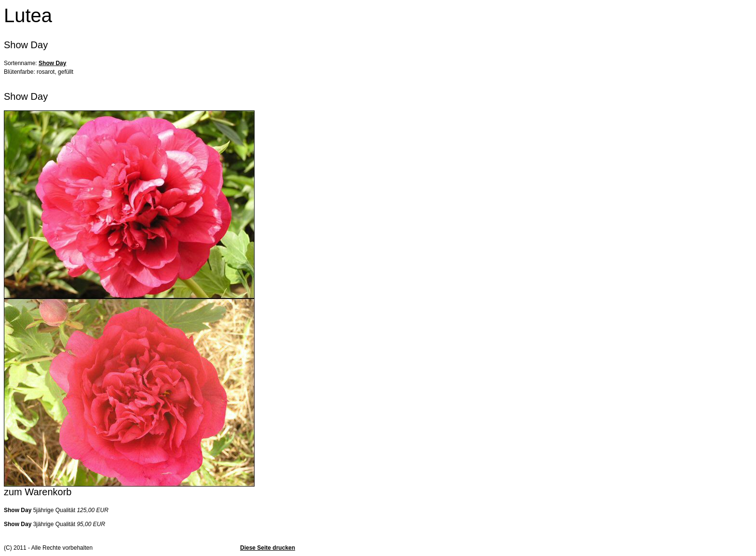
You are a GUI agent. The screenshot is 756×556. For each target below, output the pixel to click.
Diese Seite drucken (268, 548)
